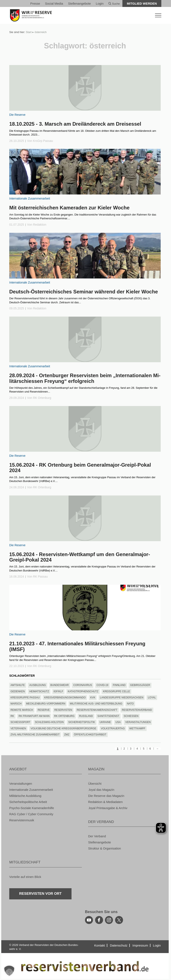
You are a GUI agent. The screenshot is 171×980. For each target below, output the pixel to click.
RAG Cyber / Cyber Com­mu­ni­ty (31, 814)
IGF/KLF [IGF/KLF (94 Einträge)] (58, 691)
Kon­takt (100, 945)
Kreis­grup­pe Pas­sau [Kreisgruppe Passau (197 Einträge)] (25, 698)
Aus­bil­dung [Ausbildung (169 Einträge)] (37, 685)
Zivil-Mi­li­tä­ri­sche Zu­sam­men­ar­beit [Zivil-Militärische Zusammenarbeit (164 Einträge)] (35, 735)
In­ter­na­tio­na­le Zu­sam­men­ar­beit (30, 198)
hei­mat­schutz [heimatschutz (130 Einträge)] (39, 691)
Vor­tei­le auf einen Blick (25, 877)
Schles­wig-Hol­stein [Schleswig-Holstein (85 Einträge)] (49, 722)
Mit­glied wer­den (142, 3)
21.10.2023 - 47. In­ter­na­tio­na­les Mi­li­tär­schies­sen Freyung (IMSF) (77, 646)
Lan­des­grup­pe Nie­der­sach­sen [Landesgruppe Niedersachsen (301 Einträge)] (122, 698)
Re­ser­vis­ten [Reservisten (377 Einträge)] (63, 710)
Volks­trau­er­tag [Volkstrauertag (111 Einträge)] (113, 728)
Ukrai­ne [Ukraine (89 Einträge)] (105, 722)
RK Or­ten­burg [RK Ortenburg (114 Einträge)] (64, 716)
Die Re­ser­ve (17, 115)
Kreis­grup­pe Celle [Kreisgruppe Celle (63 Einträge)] (116, 691)
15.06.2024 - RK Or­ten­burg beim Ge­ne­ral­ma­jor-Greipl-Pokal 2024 (80, 468)
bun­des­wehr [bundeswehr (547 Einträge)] (60, 685)
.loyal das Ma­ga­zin (101, 790)
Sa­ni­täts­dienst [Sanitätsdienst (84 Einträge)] (108, 716)
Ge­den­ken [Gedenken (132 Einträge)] (18, 691)
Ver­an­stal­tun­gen (21, 784)
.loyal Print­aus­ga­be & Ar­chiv (108, 808)
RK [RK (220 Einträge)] (12, 716)
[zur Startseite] (86, 15)
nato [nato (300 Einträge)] (130, 704)
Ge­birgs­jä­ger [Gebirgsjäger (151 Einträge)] (140, 685)
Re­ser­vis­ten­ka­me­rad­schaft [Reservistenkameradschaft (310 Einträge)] (97, 710)
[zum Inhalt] (85, 88)
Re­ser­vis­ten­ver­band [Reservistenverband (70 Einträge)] (137, 710)
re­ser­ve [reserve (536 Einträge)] (44, 710)
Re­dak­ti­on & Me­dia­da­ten (105, 802)
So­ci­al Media (54, 3)
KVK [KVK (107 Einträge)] (93, 698)
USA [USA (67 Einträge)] (118, 722)
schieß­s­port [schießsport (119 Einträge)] (20, 722)
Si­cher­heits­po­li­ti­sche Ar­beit (28, 802)
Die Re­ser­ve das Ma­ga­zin (106, 796)
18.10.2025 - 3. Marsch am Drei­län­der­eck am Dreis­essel (75, 124)
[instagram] (109, 920)
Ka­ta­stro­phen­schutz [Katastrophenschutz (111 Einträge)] (83, 691)
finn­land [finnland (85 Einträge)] (119, 685)
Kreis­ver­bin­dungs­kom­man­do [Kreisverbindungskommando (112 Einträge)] (65, 698)
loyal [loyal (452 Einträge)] (152, 698)
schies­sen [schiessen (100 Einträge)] (131, 716)
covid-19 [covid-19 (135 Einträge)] (102, 685)
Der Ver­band (97, 836)
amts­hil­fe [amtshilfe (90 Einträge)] (18, 685)
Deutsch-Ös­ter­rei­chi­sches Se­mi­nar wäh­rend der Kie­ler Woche (84, 292)
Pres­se (35, 3)
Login (100, 3)
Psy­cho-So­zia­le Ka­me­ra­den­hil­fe (32, 808)
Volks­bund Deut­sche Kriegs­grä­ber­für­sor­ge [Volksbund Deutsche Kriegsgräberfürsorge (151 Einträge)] (63, 728)
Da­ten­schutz (119, 945)
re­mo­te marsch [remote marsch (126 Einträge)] (22, 710)
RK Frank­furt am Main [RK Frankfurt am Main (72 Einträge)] (34, 716)
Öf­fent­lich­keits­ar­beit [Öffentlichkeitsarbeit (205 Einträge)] (90, 735)
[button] (9, 971)
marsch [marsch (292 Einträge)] (16, 704)
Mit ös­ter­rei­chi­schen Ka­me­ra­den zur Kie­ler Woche (69, 208)
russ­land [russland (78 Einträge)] (86, 716)
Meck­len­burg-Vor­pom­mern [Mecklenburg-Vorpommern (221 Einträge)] (46, 704)
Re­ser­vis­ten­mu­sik (22, 820)
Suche (114, 4)
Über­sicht (95, 784)
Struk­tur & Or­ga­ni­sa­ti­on (105, 848)
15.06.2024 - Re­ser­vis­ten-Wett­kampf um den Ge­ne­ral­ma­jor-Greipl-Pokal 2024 (80, 557)
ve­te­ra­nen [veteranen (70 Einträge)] (18, 728)
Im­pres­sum (140, 945)
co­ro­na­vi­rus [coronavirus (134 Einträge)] (83, 685)
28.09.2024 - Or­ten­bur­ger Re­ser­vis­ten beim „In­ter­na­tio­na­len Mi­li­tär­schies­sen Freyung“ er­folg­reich (85, 378)
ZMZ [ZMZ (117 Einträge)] (67, 735)
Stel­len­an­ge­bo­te (80, 3)
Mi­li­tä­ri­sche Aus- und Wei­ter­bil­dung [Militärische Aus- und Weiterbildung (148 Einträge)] (96, 704)
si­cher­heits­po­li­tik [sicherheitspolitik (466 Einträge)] (82, 722)
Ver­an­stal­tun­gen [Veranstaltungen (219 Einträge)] (138, 722)
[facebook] (99, 920)
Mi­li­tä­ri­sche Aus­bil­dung (25, 796)
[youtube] (89, 920)
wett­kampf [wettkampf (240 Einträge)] (137, 728)
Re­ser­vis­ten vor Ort (40, 894)
